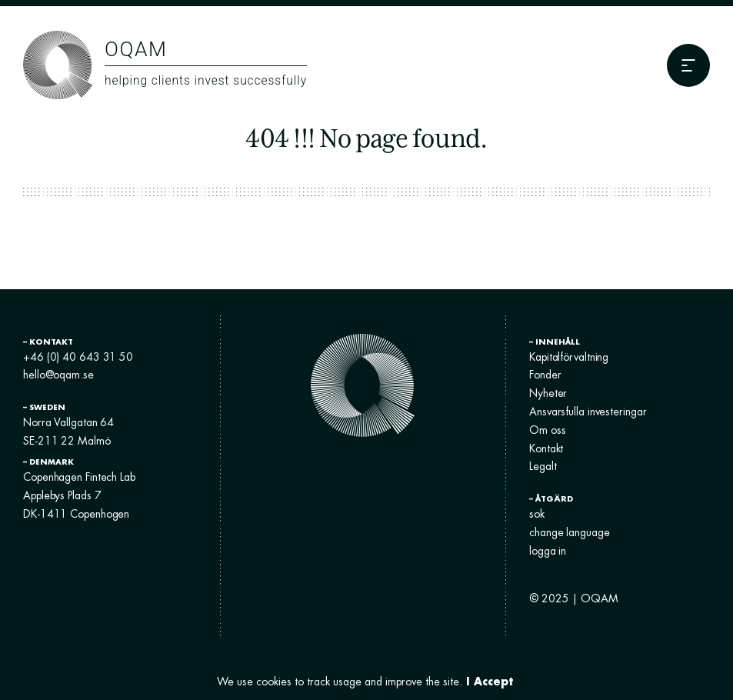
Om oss (547, 430)
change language (570, 532)
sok (537, 514)
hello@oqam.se (58, 375)
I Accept (490, 681)
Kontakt (546, 448)
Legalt (543, 466)
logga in (548, 551)
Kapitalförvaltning (569, 357)
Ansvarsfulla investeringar (588, 412)
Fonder (545, 375)
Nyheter (548, 393)
